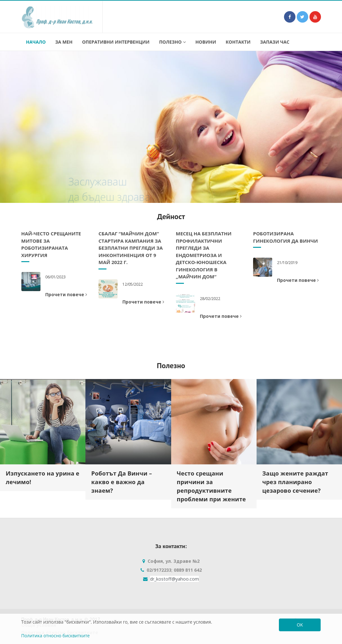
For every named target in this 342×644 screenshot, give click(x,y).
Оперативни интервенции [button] (116, 42)
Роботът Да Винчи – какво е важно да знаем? (121, 482)
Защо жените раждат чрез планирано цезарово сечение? (295, 482)
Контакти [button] (238, 42)
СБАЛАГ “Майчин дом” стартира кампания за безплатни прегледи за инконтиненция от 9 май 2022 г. (131, 248)
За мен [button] (64, 42)
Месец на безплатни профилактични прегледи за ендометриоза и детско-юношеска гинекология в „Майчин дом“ (204, 255)
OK (300, 625)
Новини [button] (206, 42)
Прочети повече (66, 294)
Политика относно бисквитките (56, 636)
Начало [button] (36, 42)
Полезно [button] (172, 42)
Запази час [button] (275, 42)
